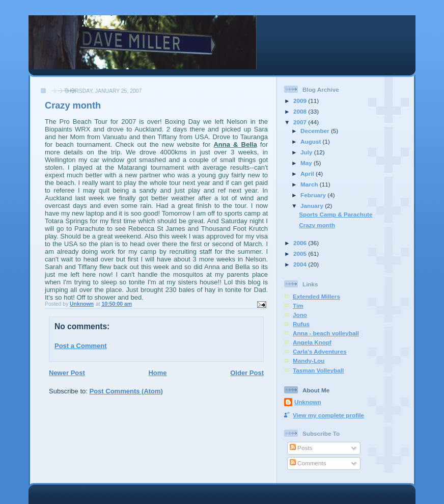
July (307, 152)
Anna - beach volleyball (326, 333)
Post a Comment (81, 346)
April (308, 174)
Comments (308, 463)
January (313, 206)
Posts (301, 448)
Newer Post (67, 373)
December (316, 131)
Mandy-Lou (309, 361)
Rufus (301, 324)
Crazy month (317, 225)
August (312, 141)
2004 (301, 264)
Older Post (247, 373)
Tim (298, 306)
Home (157, 373)
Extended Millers (316, 296)
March (310, 184)
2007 (301, 122)
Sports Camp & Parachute (336, 214)
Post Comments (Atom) (126, 391)
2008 (301, 111)
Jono (300, 315)
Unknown (308, 402)
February (314, 195)
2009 (301, 101)
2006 (301, 243)
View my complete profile (328, 415)
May (307, 163)
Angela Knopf (312, 342)
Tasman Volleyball (318, 370)
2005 (301, 254)
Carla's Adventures (320, 351)
